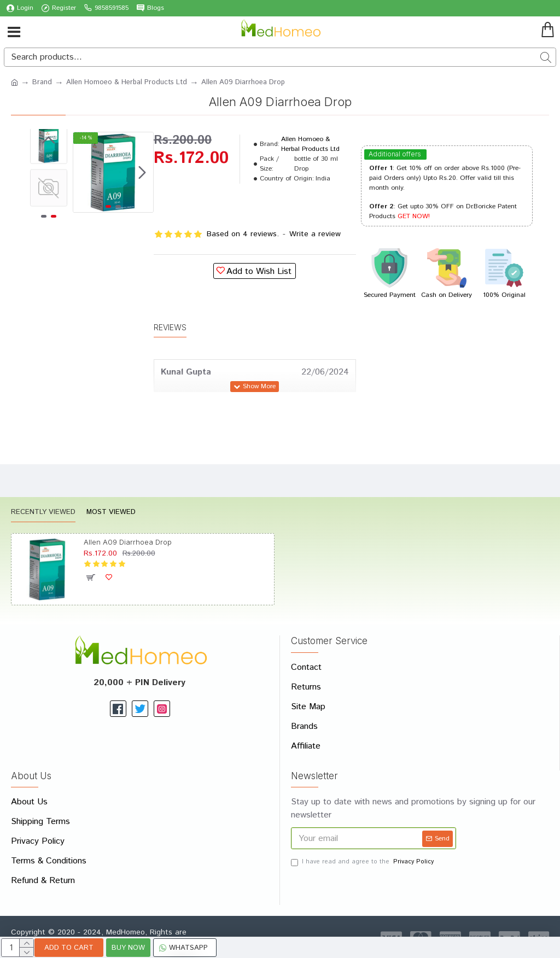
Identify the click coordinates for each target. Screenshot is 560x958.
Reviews (170, 327)
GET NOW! (414, 216)
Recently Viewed (43, 513)
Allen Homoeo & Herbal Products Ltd (127, 82)
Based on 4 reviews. (243, 234)
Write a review (315, 234)
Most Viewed (111, 513)
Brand (42, 82)
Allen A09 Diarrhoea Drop (128, 542)
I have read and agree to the (363, 862)
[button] (142, 172)
